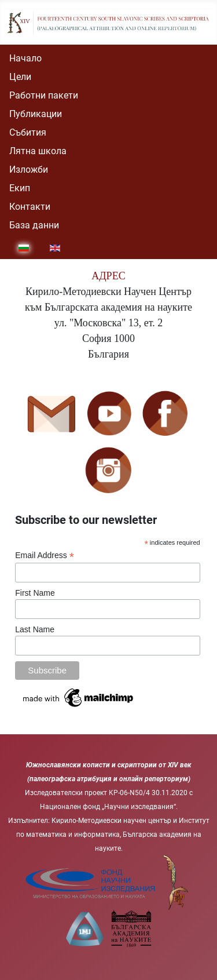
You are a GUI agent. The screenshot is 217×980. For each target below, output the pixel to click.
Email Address (45, 555)
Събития (28, 132)
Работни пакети (44, 95)
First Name (35, 593)
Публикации (36, 114)
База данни (34, 225)
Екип (20, 188)
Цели (20, 77)
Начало (25, 58)
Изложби (29, 170)
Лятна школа (38, 151)
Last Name (35, 629)
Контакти (30, 207)
